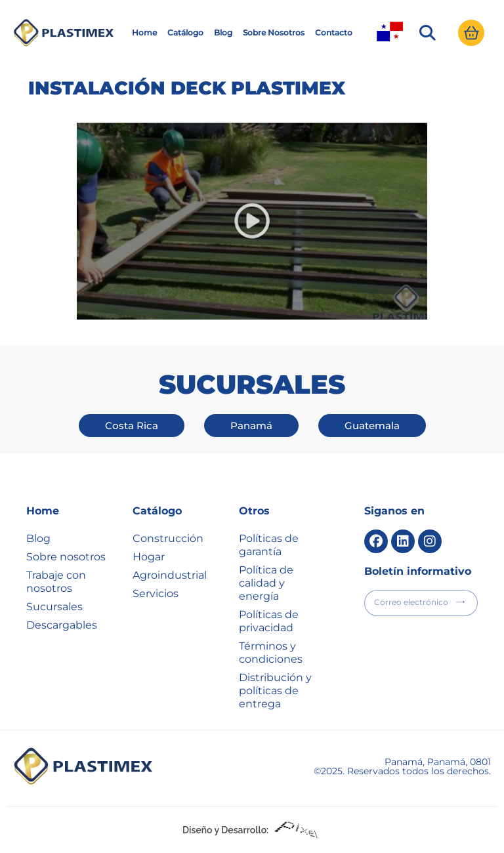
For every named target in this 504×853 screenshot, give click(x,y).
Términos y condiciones (271, 653)
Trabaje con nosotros (56, 582)
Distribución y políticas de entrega (275, 691)
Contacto (334, 32)
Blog (223, 32)
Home (144, 32)
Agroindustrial (170, 575)
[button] (427, 33)
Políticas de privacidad (269, 621)
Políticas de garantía (269, 545)
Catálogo (185, 32)
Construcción (168, 538)
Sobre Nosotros (274, 32)
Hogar (149, 557)
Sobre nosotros (66, 557)
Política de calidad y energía (266, 583)
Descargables (62, 625)
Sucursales (54, 607)
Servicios (156, 593)
